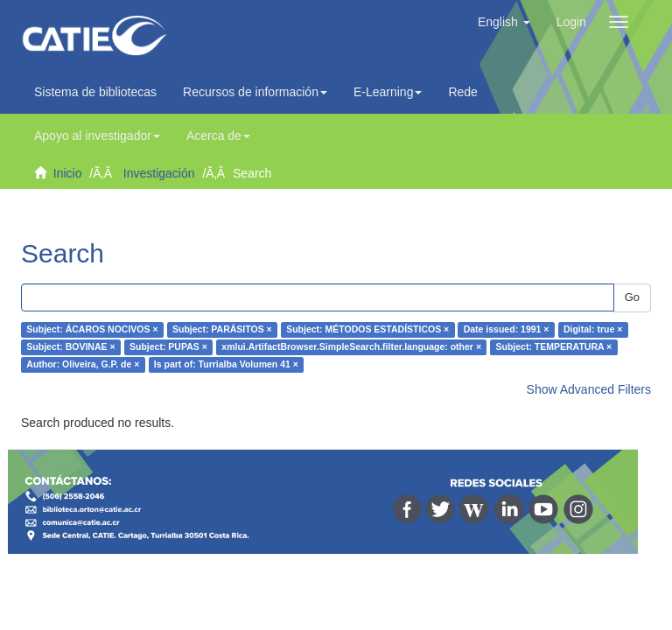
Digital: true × (593, 330)
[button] (504, 22)
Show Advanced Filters (589, 389)
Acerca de (218, 136)
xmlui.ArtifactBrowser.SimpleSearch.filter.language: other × (351, 347)
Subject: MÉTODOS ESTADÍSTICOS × (367, 330)
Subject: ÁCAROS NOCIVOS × (92, 330)
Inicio (68, 173)
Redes (470, 92)
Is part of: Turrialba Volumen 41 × (226, 365)
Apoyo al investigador (97, 136)
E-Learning (388, 92)
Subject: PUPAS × (168, 347)
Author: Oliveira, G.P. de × (83, 365)
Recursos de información (255, 92)
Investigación (159, 173)
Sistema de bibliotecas (95, 92)
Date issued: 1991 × (507, 330)
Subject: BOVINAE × (70, 347)
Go (632, 297)
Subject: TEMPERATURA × (554, 347)
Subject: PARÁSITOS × (222, 330)
